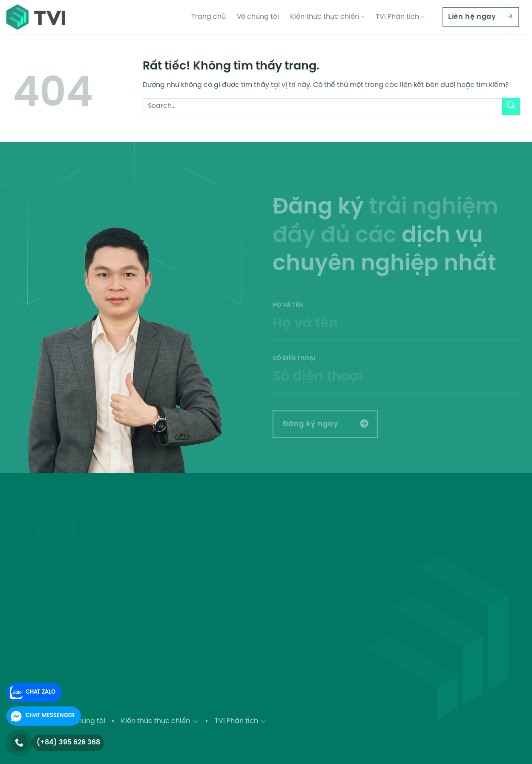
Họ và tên (396, 333)
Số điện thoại (396, 386)
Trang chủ (208, 17)
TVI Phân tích (400, 17)
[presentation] (467, 431)
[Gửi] (511, 106)
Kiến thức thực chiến (327, 17)
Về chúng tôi (258, 17)
